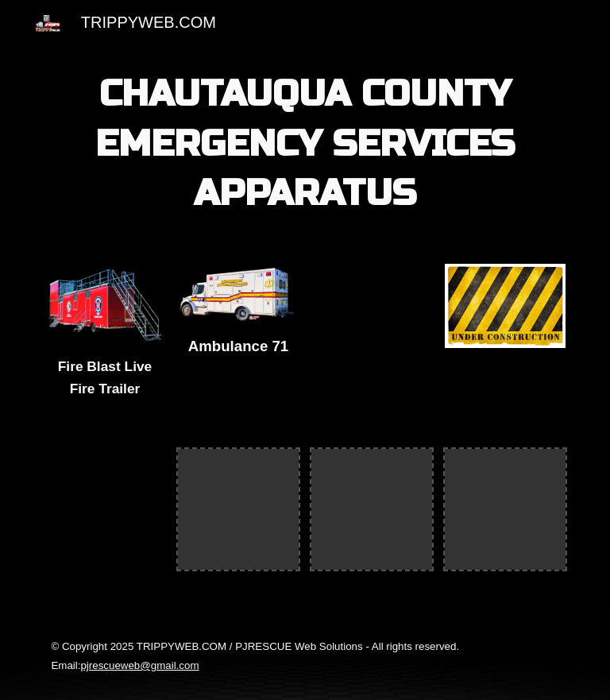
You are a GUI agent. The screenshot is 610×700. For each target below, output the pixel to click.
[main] (305, 145)
